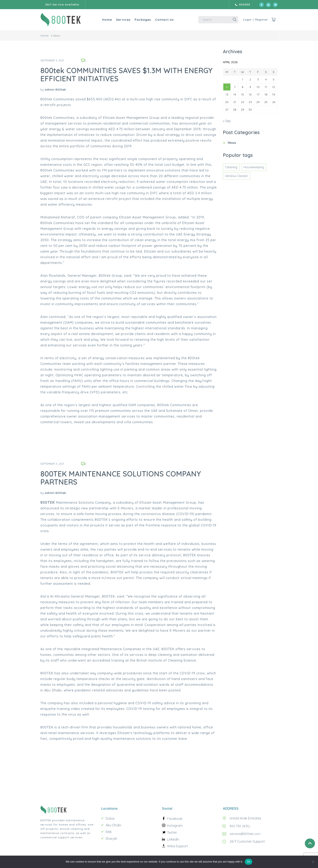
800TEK (48, 502)
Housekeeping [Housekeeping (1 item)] (254, 167)
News (232, 143)
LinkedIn (173, 839)
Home (103, 20)
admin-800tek (55, 90)
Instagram (175, 826)
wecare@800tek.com (246, 834)
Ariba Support (178, 846)
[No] (313, 862)
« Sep (227, 121)
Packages (139, 20)
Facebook (175, 819)
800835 (245, 4)
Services (119, 20)
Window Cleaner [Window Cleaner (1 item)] (237, 176)
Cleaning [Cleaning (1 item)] (231, 167)
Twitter (172, 832)
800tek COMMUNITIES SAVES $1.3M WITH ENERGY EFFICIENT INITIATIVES (126, 74)
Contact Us (160, 20)
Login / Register (254, 20)
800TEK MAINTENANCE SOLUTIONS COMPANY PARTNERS (121, 478)
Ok (249, 862)
